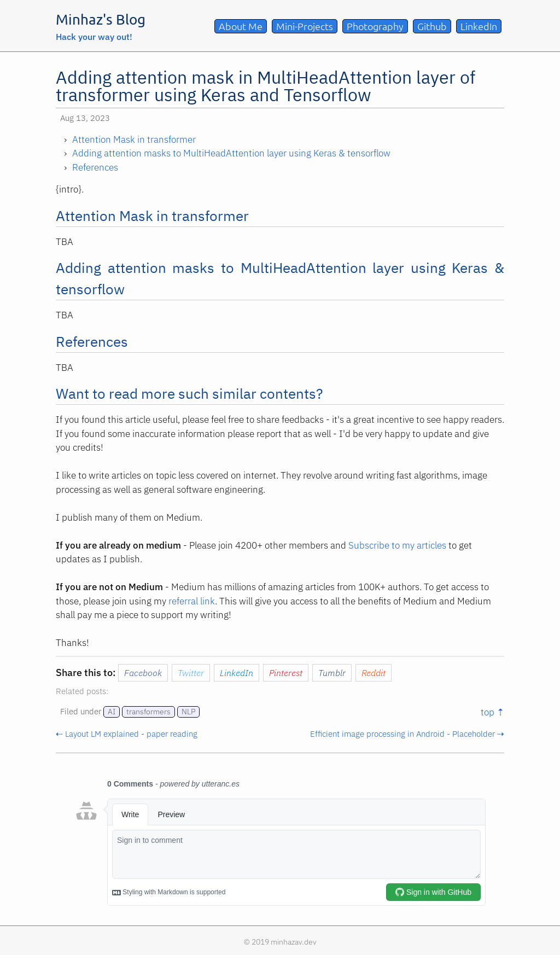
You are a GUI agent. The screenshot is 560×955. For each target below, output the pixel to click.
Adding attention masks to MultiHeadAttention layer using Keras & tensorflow (231, 153)
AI (112, 712)
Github (432, 26)
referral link (192, 601)
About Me (241, 26)
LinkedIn (479, 26)
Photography (375, 26)
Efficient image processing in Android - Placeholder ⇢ (407, 734)
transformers (148, 712)
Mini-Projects (305, 26)
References (95, 167)
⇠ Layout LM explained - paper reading (127, 734)
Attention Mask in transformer (134, 139)
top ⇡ (492, 712)
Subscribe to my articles (397, 545)
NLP (188, 712)
